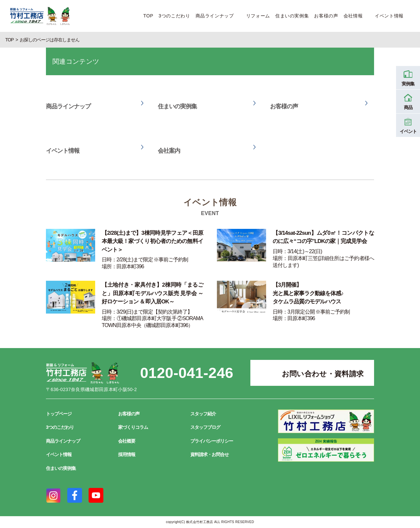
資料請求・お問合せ (210, 454)
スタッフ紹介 (203, 414)
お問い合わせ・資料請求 (323, 374)
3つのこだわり (174, 16)
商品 (408, 101)
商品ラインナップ (215, 16)
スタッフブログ (205, 427)
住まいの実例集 (292, 16)
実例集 (408, 77)
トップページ (59, 414)
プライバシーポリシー (212, 441)
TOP (148, 16)
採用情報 (127, 454)
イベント (408, 125)
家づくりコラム (133, 427)
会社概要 (127, 441)
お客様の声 (326, 16)
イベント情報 (389, 16)
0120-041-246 (187, 373)
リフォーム (258, 16)
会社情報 (353, 16)
